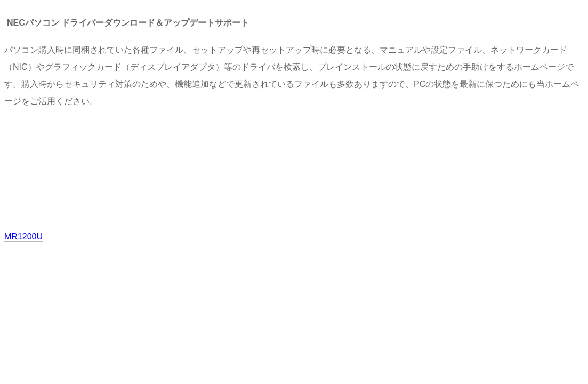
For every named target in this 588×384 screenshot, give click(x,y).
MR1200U (23, 237)
